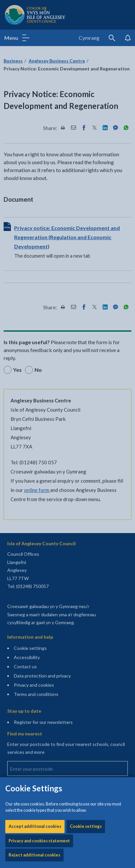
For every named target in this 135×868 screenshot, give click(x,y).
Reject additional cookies (34, 224)
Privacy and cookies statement (39, 210)
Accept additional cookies (35, 195)
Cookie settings (86, 195)
